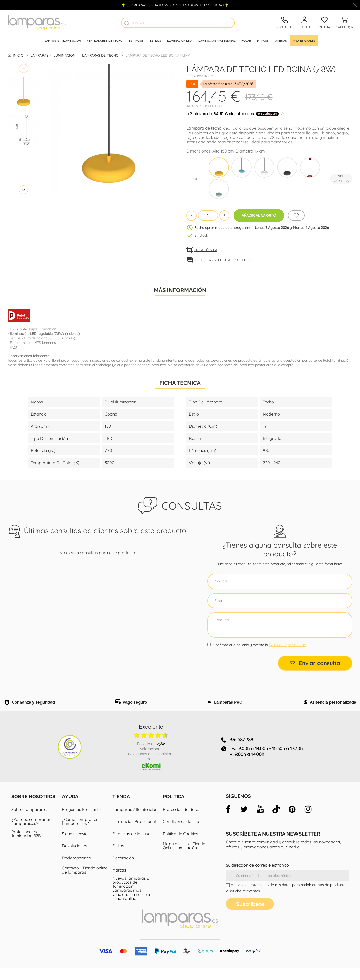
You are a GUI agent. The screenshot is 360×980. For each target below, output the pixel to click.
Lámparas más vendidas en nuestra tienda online (131, 907)
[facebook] (228, 822)
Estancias (136, 40)
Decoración (123, 870)
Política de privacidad (288, 645)
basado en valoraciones (151, 758)
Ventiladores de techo (105, 40)
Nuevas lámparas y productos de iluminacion (131, 895)
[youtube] (260, 822)
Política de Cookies (181, 846)
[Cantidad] (208, 215)
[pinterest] (292, 822)
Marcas (263, 40)
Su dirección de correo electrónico (257, 878)
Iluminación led (179, 40)
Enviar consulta (315, 663)
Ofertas (281, 40)
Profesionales (304, 40)
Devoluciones (75, 858)
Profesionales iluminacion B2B (26, 846)
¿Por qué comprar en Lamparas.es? (31, 834)
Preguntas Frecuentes (82, 822)
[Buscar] (178, 23)
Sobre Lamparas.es (30, 822)
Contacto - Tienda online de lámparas (85, 882)
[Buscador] (127, 23)
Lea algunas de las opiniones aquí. (151, 768)
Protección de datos (182, 822)
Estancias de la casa (131, 846)
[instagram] (308, 822)
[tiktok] (276, 822)
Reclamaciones (76, 870)
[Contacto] (284, 23)
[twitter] (244, 822)
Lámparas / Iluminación (63, 40)
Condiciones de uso (181, 834)
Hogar (246, 40)
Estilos (155, 40)
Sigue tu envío (75, 846)
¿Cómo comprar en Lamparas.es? (80, 834)
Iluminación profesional (216, 40)
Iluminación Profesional (134, 834)
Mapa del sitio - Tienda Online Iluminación (184, 858)
